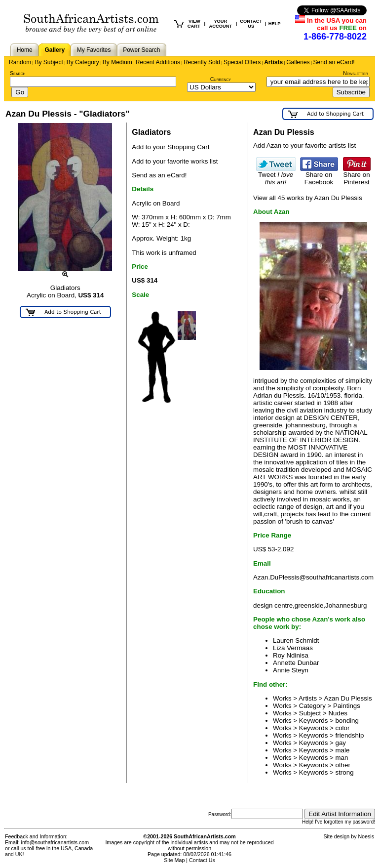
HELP (275, 24)
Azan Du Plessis (348, 698)
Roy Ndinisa (291, 655)
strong (345, 772)
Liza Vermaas (293, 648)
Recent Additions (158, 62)
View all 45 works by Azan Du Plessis (308, 198)
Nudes (338, 713)
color (343, 728)
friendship (350, 735)
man (342, 758)
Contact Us (202, 860)
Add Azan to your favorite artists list (304, 145)
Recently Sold (202, 62)
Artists (273, 62)
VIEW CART (194, 24)
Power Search (141, 50)
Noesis (366, 836)
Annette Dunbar (296, 663)
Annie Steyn (291, 670)
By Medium (117, 62)
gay (341, 743)
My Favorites (94, 50)
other (343, 765)
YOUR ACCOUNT (221, 24)
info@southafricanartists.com (55, 842)
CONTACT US (251, 24)
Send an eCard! (334, 62)
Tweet (276, 175)
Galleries (298, 62)
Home (25, 50)
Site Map (174, 860)
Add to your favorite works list (175, 161)
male (343, 750)
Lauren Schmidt (296, 641)
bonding (347, 721)
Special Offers (242, 62)
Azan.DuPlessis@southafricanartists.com (313, 577)
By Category (83, 62)
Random (20, 62)
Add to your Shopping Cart (171, 147)
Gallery (55, 50)
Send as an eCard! (159, 175)
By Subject (49, 62)
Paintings (347, 706)
